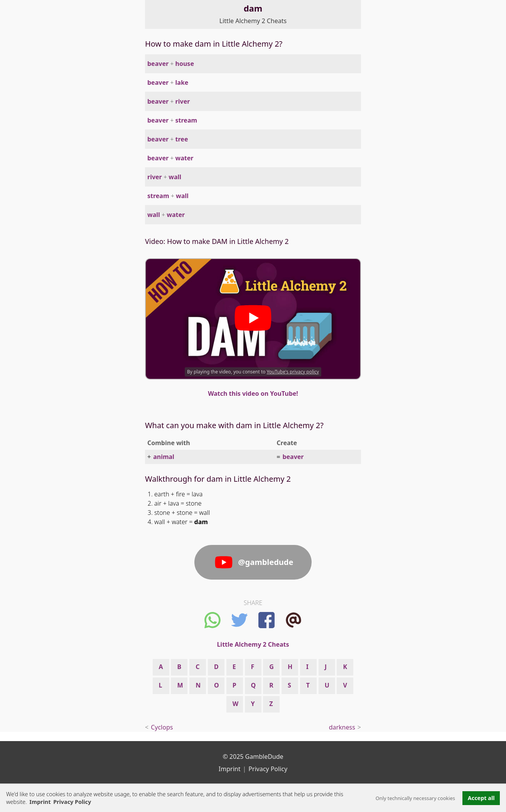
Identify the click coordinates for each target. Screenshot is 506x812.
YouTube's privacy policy (293, 372)
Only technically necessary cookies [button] (415, 798)
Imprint (40, 802)
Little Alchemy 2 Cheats (253, 21)
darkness (342, 727)
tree (182, 139)
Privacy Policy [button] (72, 802)
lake (182, 82)
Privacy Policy (268, 769)
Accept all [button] (481, 798)
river (183, 101)
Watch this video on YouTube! (253, 393)
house (185, 64)
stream (186, 120)
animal (164, 457)
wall (175, 177)
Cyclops (162, 727)
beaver (158, 64)
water (185, 158)
